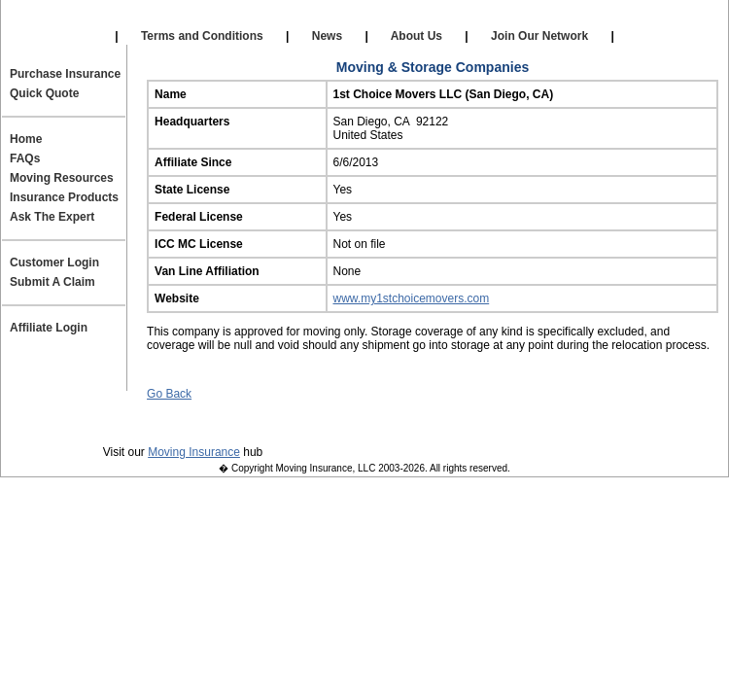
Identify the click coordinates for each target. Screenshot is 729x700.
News (327, 36)
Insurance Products (64, 197)
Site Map (594, 424)
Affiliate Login (516, 19)
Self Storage (362, 19)
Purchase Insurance (65, 74)
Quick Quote (44, 93)
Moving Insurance (194, 452)
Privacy (132, 424)
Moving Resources (62, 178)
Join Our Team (491, 424)
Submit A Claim (52, 282)
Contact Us (380, 424)
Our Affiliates (210, 19)
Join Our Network (540, 36)
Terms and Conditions (202, 36)
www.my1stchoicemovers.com (412, 298)
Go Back (169, 394)
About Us (417, 36)
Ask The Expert (52, 217)
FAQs (25, 158)
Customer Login (54, 262)
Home (26, 139)
